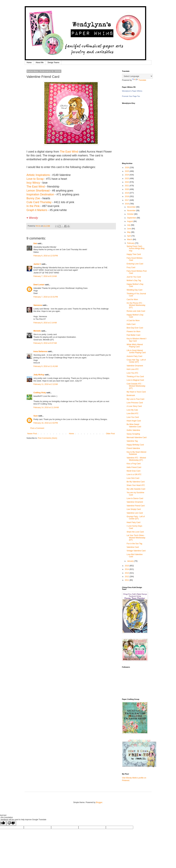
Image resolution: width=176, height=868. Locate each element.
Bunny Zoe (33, 198)
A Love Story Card (134, 406)
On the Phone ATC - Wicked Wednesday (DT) (136, 305)
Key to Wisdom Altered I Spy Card (136, 340)
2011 (127, 580)
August (130, 221)
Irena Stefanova (40, 351)
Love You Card (133, 417)
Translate (139, 80)
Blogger (99, 802)
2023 (127, 179)
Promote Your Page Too (131, 96)
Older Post (110, 434)
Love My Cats (132, 410)
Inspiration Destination (40, 194)
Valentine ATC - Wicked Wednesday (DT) (136, 459)
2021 (127, 186)
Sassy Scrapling (133, 434)
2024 (127, 175)
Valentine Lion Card (135, 513)
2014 (127, 569)
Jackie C (37, 264)
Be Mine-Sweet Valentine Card (134, 425)
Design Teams (53, 62)
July (129, 225)
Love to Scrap (35, 179)
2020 (127, 189)
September (132, 218)
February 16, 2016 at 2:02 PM (46, 423)
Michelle (37, 331)
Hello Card (131, 324)
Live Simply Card (134, 509)
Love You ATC (132, 373)
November (132, 211)
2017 (127, 200)
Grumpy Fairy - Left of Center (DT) (136, 518)
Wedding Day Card (134, 290)
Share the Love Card (135, 532)
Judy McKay (39, 375)
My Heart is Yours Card (136, 392)
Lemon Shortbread (38, 191)
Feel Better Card (133, 335)
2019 (127, 193)
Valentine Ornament (135, 366)
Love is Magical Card (135, 380)
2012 (127, 577)
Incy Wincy (33, 183)
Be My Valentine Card (136, 482)
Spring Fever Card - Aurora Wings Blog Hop (135, 249)
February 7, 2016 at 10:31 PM (46, 297)
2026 (127, 168)
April (129, 236)
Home (29, 62)
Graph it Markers (37, 210)
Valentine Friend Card (136, 506)
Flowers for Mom (133, 332)
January (131, 561)
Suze (36, 416)
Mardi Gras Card (133, 471)
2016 (127, 204)
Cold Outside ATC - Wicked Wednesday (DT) (136, 386)
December (132, 207)
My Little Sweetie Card (136, 489)
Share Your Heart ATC (136, 485)
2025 (127, 171)
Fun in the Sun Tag (134, 544)
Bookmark (131, 395)
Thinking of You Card (135, 377)
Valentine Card (133, 547)
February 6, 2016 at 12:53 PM (46, 256)
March (130, 239)
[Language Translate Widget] (137, 76)
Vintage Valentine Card (136, 551)
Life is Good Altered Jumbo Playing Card (136, 351)
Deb (35, 243)
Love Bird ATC (132, 414)
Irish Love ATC (133, 369)
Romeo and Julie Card (136, 311)
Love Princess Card (135, 403)
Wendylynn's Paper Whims (132, 91)
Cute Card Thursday (39, 202)
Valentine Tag (132, 441)
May (129, 232)
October (131, 214)
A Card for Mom (133, 321)
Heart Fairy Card (133, 522)
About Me (40, 62)
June (129, 229)
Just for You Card (134, 277)
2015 (127, 566)
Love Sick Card (133, 478)
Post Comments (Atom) (48, 438)
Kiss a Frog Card (134, 464)
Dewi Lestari (39, 285)
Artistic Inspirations (38, 175)
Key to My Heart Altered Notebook (136, 453)
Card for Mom (132, 299)
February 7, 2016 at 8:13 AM (45, 276)
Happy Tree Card (134, 254)
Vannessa (38, 305)
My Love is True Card (135, 399)
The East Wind (69, 152)
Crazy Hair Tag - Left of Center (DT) (136, 361)
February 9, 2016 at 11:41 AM (46, 366)
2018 (127, 196)
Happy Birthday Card (135, 445)
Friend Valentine (133, 448)
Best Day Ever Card (135, 328)
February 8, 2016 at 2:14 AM (45, 323)
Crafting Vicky (40, 393)
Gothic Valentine (133, 430)
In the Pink (33, 206)
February (131, 243)
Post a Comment (37, 428)
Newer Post (32, 434)
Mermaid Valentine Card (137, 437)
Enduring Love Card (135, 264)
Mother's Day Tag (134, 280)
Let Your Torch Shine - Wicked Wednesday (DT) (136, 538)
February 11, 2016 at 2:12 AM (46, 384)
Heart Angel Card (134, 421)
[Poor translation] (11, 823)
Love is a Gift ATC (134, 474)
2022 (127, 182)
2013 (127, 573)
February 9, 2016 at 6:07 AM (45, 343)
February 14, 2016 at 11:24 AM (46, 407)
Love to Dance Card (135, 498)
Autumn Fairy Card (134, 356)
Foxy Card (131, 267)
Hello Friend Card (134, 467)
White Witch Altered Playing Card (135, 346)
